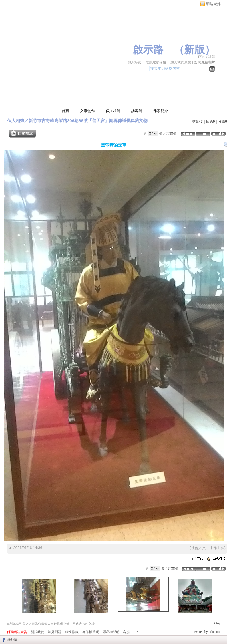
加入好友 (134, 62)
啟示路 (148, 50)
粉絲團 (13, 640)
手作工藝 (217, 548)
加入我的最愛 (181, 62)
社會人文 (198, 548)
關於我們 (37, 632)
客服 (126, 632)
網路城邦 (213, 4)
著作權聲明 (91, 632)
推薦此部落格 (156, 62)
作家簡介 (161, 111)
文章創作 (87, 111)
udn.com (215, 632)
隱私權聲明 (111, 632)
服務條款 (72, 632)
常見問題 (55, 632)
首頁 (65, 111)
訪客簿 (137, 111)
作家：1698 (206, 57)
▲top (217, 623)
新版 (194, 50)
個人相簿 (113, 111)
